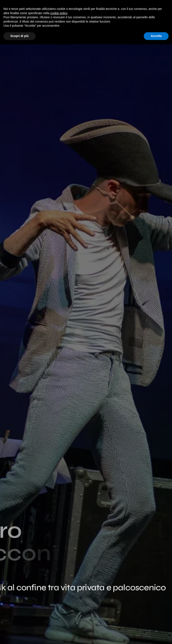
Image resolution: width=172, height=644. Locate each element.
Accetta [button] (156, 36)
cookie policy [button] (59, 13)
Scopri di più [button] (20, 36)
